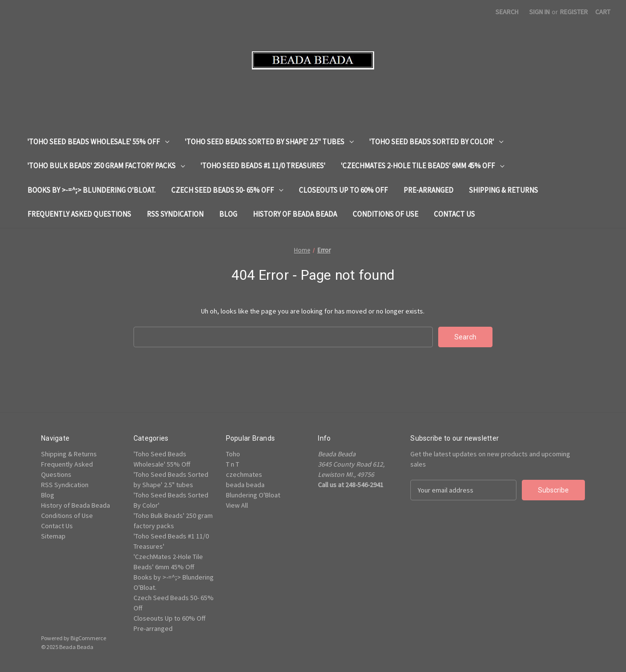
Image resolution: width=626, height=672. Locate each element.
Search (507, 12)
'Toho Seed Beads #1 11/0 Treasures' (263, 166)
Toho (233, 454)
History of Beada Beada (295, 214)
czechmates (244, 474)
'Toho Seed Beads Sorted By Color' (436, 142)
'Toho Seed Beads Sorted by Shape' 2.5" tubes (269, 142)
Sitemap (53, 536)
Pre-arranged (428, 190)
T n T (233, 464)
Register (574, 12)
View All (237, 505)
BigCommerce (88, 638)
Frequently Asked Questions (79, 214)
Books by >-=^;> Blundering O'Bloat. (91, 190)
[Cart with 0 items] (603, 12)
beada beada (245, 485)
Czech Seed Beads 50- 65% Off (227, 190)
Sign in (539, 12)
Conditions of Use (385, 214)
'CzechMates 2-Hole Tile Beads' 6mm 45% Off (423, 166)
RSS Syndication (175, 214)
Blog (228, 214)
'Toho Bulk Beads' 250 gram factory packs (106, 166)
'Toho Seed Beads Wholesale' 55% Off (98, 142)
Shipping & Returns (503, 190)
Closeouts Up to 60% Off (343, 190)
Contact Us (454, 214)
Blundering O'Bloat (253, 495)
